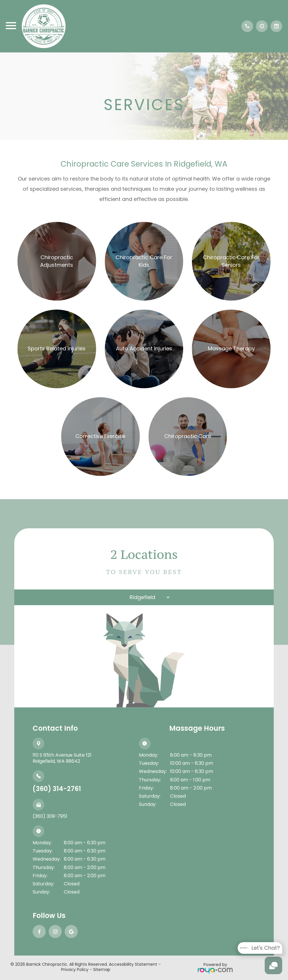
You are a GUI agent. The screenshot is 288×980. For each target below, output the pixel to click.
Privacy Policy (75, 970)
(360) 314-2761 (57, 789)
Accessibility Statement (133, 964)
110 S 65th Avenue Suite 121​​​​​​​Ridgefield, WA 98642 (62, 758)
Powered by (215, 968)
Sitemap (102, 970)
